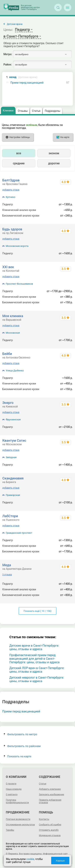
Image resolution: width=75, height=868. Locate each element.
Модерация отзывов (50, 835)
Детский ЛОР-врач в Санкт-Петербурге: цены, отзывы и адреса (37, 670)
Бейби (7, 354)
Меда (7, 565)
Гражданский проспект (19, 533)
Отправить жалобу (49, 830)
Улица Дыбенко (15, 371)
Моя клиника (13, 316)
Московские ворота (17, 246)
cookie (30, 859)
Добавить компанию (50, 789)
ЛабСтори (10, 516)
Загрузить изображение (52, 795)
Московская (13, 333)
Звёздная (11, 457)
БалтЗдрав (11, 180)
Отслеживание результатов (20, 825)
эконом (54, 153)
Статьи (43, 784)
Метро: (8, 54)
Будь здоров (12, 229)
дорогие (54, 163)
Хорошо (60, 861)
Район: (7, 65)
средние (19, 163)
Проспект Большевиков (19, 284)
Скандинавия (13, 478)
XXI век (8, 267)
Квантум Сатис (14, 440)
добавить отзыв (11, 190)
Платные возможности (18, 819)
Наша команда (14, 789)
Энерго (8, 403)
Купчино (10, 197)
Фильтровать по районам (22, 746)
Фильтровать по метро (20, 734)
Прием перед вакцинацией (27, 83)
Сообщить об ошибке (50, 825)
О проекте (11, 784)
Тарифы (10, 830)
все (19, 153)
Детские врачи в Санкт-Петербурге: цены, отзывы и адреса (34, 647)
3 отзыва (7, 575)
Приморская (13, 495)
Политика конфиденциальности (17, 801)
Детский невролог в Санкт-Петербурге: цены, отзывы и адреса (37, 679)
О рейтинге (12, 795)
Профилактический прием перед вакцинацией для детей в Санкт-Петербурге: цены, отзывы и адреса (34, 659)
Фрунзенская (13, 420)
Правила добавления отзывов (50, 801)
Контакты (44, 819)
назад (23, 77)
